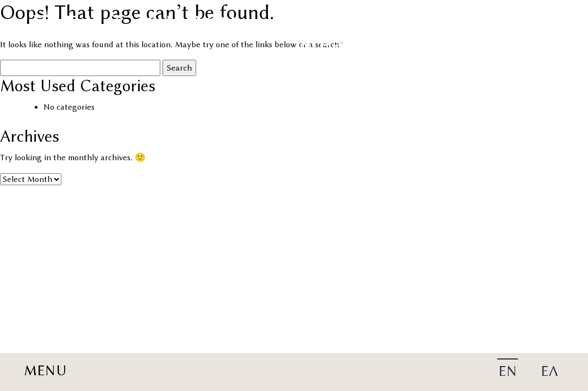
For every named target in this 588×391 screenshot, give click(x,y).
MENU (45, 371)
